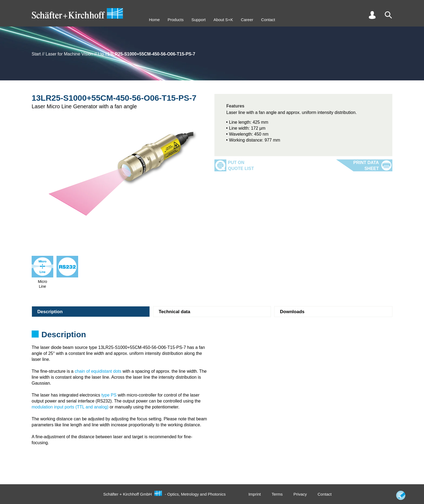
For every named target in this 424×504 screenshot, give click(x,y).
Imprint (255, 494)
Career (247, 20)
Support (199, 20)
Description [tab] (50, 312)
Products (176, 20)
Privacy (300, 494)
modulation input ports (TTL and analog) (70, 407)
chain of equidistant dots (98, 371)
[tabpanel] (212, 336)
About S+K (223, 20)
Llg (101, 54)
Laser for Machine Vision (69, 54)
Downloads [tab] (292, 312)
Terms (277, 494)
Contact (268, 20)
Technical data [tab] (175, 312)
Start (36, 54)
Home (154, 20)
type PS (109, 395)
